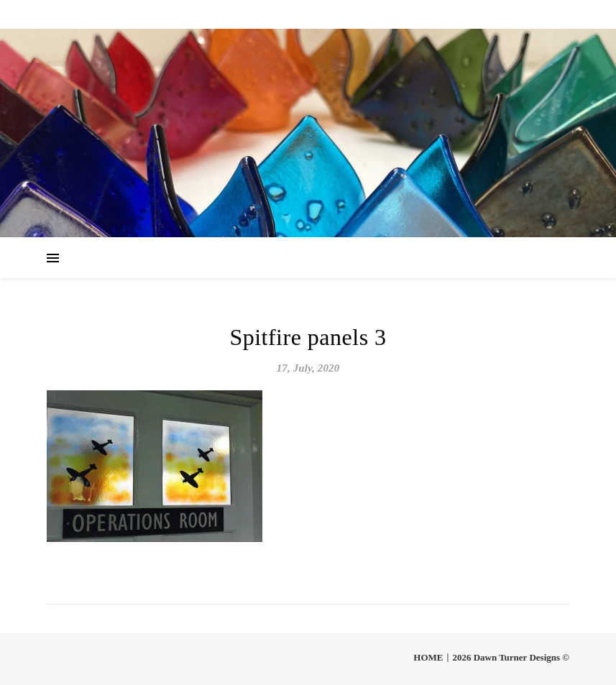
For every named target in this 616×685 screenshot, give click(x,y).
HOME (428, 657)
